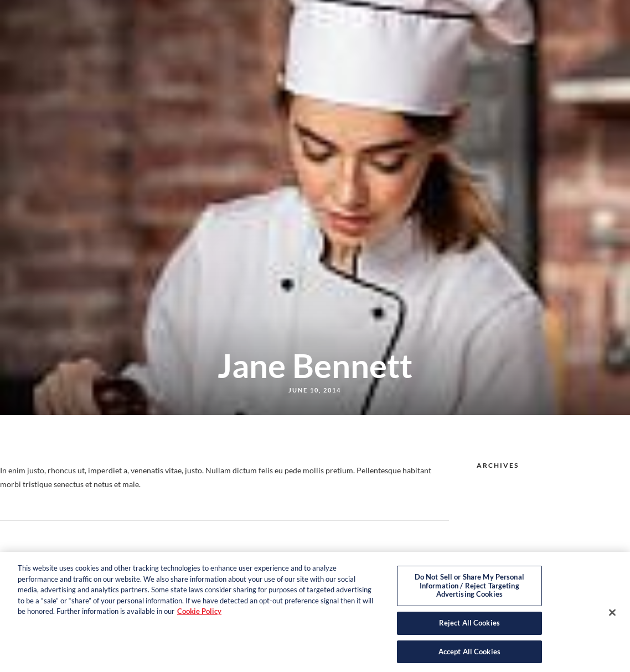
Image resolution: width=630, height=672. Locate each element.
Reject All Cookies (469, 626)
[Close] (612, 615)
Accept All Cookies (469, 654)
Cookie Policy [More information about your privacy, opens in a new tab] (199, 614)
